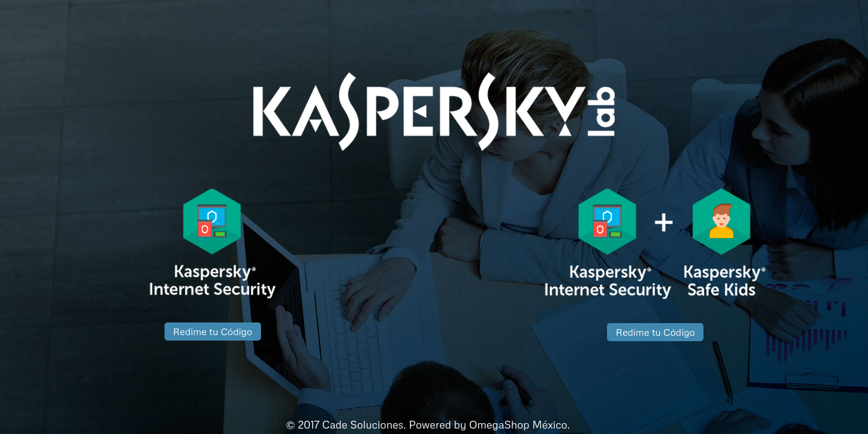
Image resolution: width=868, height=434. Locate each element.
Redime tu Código (212, 332)
